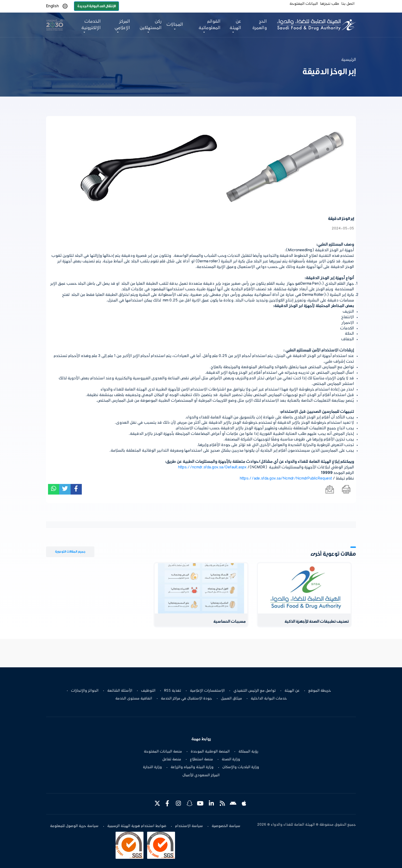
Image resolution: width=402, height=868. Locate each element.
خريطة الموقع (320, 691)
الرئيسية (349, 60)
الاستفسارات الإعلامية (207, 691)
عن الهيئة (292, 691)
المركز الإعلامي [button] (122, 25)
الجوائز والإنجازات (85, 691)
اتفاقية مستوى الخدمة (134, 699)
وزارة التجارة (152, 767)
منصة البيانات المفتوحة (163, 752)
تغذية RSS (173, 691)
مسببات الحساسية (229, 622)
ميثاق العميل (231, 699)
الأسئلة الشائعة (120, 691)
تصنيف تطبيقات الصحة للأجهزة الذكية (317, 622)
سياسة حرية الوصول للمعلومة (74, 826)
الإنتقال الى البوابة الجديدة (97, 6)
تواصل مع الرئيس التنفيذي (255, 691)
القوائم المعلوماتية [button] (210, 25)
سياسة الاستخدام (189, 826)
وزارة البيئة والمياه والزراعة (192, 767)
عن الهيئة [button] (235, 25)
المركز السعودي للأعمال (201, 775)
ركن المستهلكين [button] (151, 25)
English (52, 6)
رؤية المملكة (248, 752)
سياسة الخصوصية (226, 826)
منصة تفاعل (172, 759)
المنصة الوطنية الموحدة (210, 752)
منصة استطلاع (201, 759)
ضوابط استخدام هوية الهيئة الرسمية (137, 826)
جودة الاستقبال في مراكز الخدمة (186, 699)
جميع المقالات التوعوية (70, 552)
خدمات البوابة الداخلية (269, 699)
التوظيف (148, 691)
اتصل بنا (348, 4)
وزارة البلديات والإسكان (241, 767)
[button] (65, 6)
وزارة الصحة (231, 759)
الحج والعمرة (260, 25)
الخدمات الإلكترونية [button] (91, 25)
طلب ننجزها (330, 4)
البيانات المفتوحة (304, 4)
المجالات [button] (175, 25)
